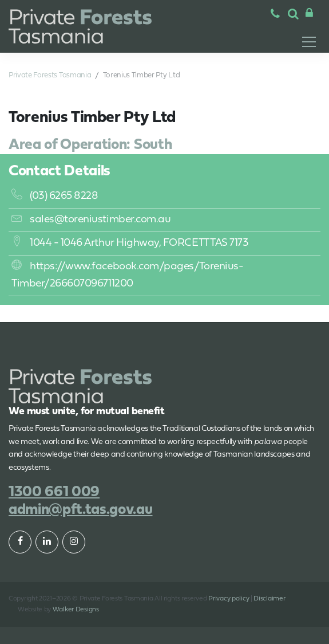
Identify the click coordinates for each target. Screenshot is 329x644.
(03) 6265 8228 (55, 196)
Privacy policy (229, 599)
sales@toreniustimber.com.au (91, 220)
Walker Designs (76, 610)
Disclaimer (269, 599)
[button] (293, 15)
